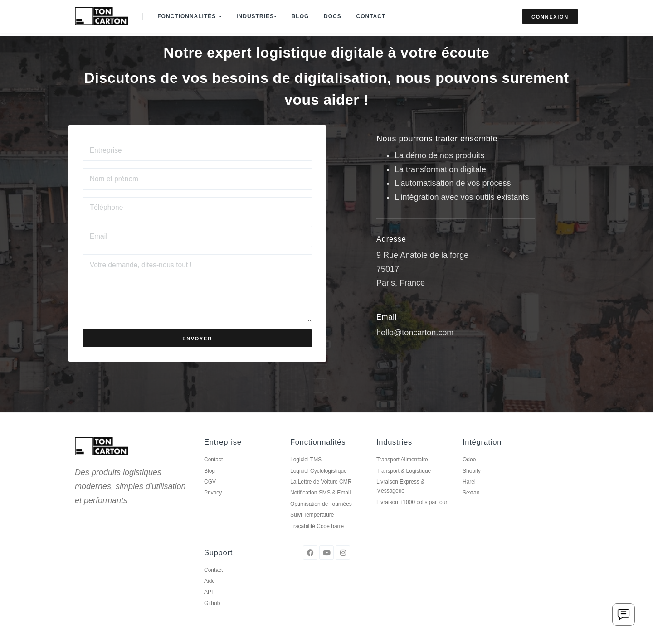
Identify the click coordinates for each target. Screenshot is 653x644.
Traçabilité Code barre (317, 539)
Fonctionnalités (191, 13)
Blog (305, 13)
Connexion (550, 13)
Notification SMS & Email (320, 506)
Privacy (213, 506)
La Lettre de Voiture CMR (321, 495)
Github (212, 617)
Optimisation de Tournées (321, 518)
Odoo (469, 473)
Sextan (471, 506)
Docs (339, 13)
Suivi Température (312, 528)
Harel (469, 495)
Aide (210, 595)
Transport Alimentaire (402, 473)
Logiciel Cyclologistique (319, 484)
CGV (210, 495)
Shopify (472, 484)
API (208, 605)
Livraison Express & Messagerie (400, 500)
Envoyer (197, 352)
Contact (378, 13)
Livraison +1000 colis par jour (412, 516)
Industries (260, 13)
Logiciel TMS (306, 473)
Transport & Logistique (404, 484)
